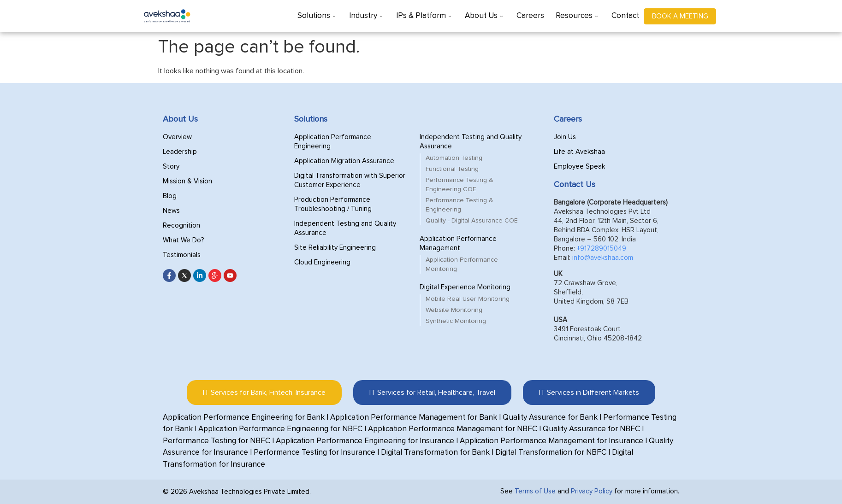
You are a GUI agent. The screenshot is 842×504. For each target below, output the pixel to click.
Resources (578, 16)
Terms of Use (535, 491)
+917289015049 (602, 249)
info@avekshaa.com (603, 258)
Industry (367, 16)
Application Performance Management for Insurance (551, 441)
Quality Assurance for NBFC (591, 429)
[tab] (264, 393)
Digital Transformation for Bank (435, 453)
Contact (625, 16)
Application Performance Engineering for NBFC (280, 429)
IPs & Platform (425, 16)
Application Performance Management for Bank (414, 418)
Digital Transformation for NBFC (551, 453)
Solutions (317, 16)
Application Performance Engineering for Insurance (365, 441)
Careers (530, 16)
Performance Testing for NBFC (216, 441)
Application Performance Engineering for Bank (244, 418)
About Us (485, 16)
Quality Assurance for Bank (550, 418)
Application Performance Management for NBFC (453, 429)
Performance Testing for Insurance (314, 453)
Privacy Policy (592, 491)
